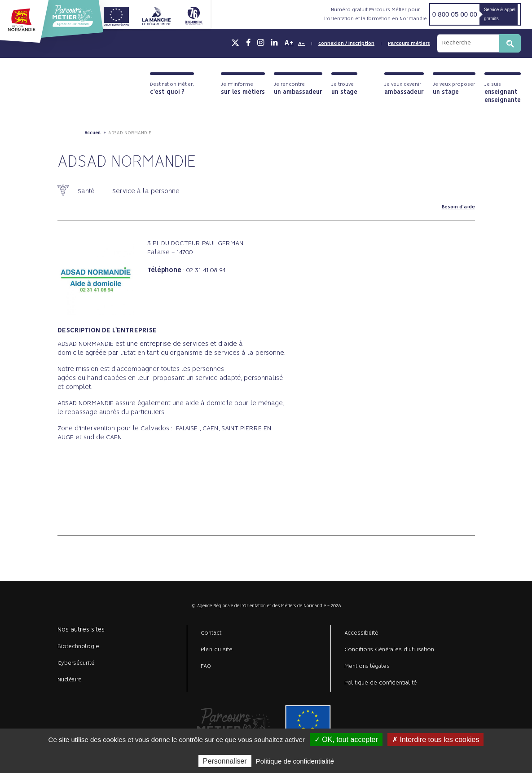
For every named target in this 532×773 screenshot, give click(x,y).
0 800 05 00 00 (455, 14)
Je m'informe (243, 89)
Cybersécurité (76, 663)
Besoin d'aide (458, 207)
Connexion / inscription (346, 44)
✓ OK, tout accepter (346, 740)
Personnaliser (225, 761)
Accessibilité (361, 633)
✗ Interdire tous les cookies (435, 740)
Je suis (503, 93)
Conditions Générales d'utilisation (389, 650)
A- (301, 44)
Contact (211, 633)
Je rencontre (298, 89)
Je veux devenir (404, 89)
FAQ (206, 666)
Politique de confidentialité (380, 683)
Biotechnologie (78, 647)
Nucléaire (70, 680)
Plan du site (217, 650)
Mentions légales (367, 666)
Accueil (93, 133)
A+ (289, 43)
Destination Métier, (172, 89)
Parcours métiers (409, 44)
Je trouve (344, 89)
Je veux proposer (454, 89)
